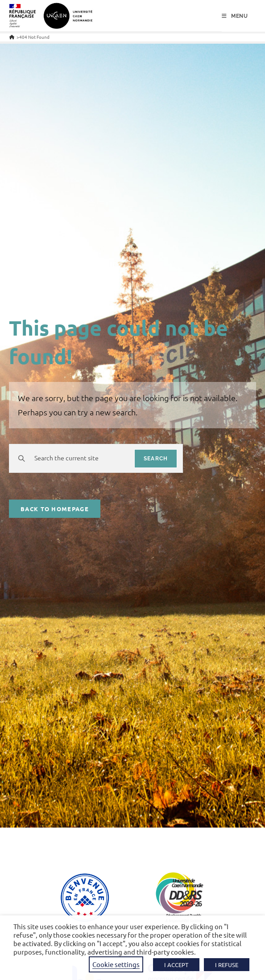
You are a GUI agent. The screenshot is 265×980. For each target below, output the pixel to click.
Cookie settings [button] (116, 964)
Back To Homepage (55, 509)
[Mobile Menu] (235, 16)
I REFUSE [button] (227, 965)
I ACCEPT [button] (176, 965)
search (156, 459)
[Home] (12, 37)
